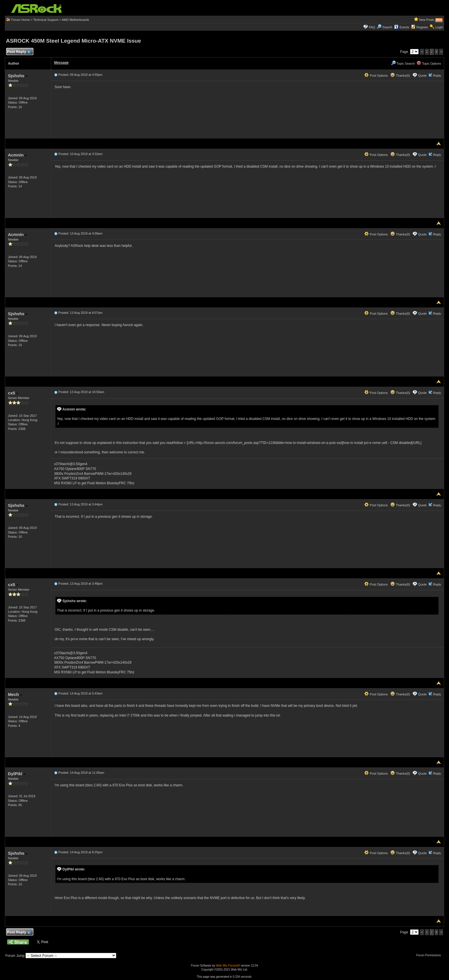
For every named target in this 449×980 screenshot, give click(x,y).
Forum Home (21, 20)
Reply (437, 76)
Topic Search (403, 64)
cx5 (13, 393)
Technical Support (46, 20)
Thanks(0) (400, 76)
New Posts (427, 20)
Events (402, 27)
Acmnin (17, 155)
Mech (15, 694)
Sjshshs (18, 76)
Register (422, 27)
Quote (422, 76)
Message (61, 63)
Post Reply (19, 52)
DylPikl (17, 774)
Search (387, 27)
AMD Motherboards (75, 20)
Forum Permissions (430, 955)
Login (439, 27)
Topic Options (429, 64)
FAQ (372, 27)
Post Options (376, 76)
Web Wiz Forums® (228, 966)
